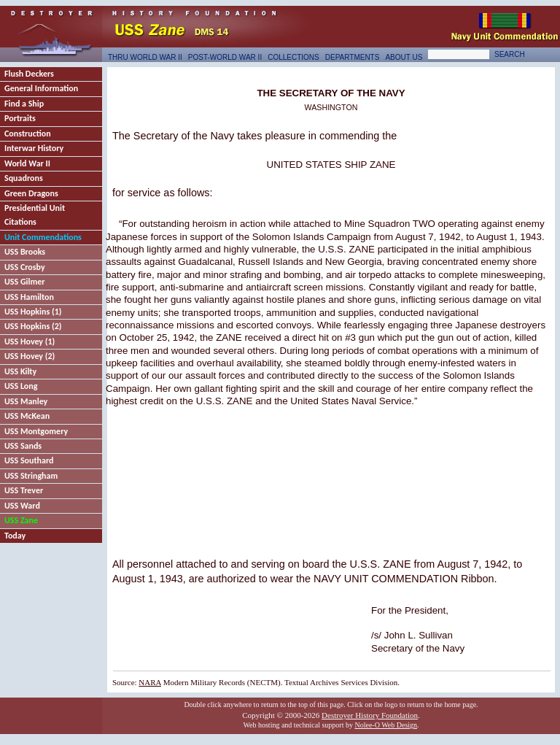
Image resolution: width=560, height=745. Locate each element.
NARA (150, 682)
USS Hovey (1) (30, 341)
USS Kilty (20, 371)
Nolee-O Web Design (386, 725)
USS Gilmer (25, 282)
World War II (27, 163)
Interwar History (34, 148)
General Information (41, 88)
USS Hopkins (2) (33, 326)
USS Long (21, 386)
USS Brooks (25, 252)
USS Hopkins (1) (33, 312)
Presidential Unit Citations (35, 215)
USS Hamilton (29, 297)
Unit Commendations (43, 237)
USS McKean (27, 416)
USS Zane (21, 520)
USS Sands (23, 446)
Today (15, 536)
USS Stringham (31, 476)
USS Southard (29, 460)
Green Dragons (31, 193)
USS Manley (26, 401)
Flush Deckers (29, 74)
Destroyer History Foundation (370, 715)
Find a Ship (24, 104)
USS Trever (24, 490)
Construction (28, 134)
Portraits (20, 118)
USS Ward (22, 506)
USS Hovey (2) (30, 356)
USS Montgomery (36, 431)
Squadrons (24, 178)
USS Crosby (25, 267)
